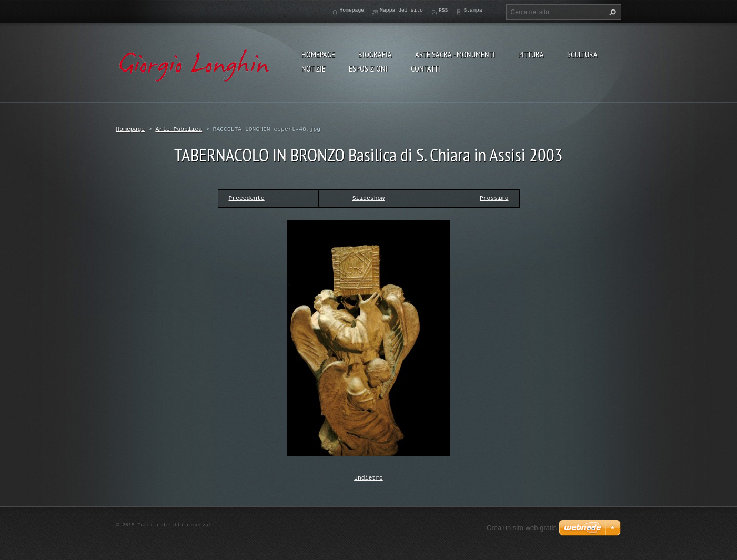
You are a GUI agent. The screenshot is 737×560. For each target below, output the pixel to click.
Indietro (369, 477)
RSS (443, 10)
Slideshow (369, 198)
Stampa (473, 10)
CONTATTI (426, 68)
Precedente (247, 198)
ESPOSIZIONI (368, 68)
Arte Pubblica (179, 129)
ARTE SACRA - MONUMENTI (455, 54)
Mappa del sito (401, 10)
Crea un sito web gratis (522, 527)
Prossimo (494, 198)
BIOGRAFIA (375, 54)
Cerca (611, 12)
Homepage (318, 54)
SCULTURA (582, 54)
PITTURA (531, 54)
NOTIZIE (314, 68)
